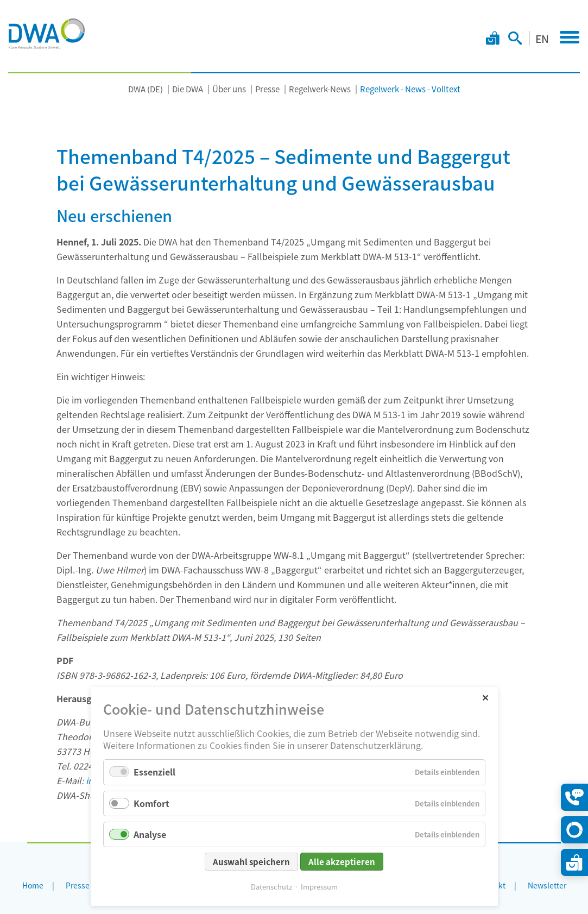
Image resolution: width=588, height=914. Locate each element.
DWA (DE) (146, 89)
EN (542, 38)
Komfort (151, 803)
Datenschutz (271, 887)
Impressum (319, 887)
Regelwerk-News (320, 89)
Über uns (229, 89)
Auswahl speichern (251, 862)
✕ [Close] (485, 697)
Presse (267, 89)
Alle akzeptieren (342, 862)
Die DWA (188, 89)
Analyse (150, 834)
